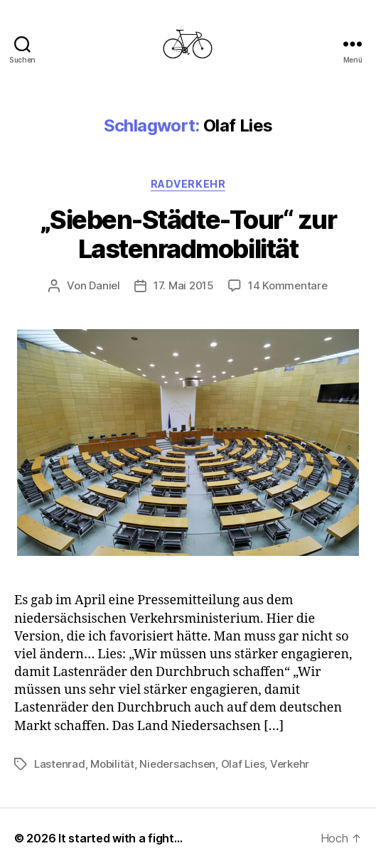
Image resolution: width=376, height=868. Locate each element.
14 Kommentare (288, 285)
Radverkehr (188, 184)
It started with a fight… (120, 838)
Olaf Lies (243, 764)
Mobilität (112, 764)
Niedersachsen (177, 764)
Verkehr (290, 764)
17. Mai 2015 (184, 285)
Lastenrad (60, 764)
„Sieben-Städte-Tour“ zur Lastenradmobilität (188, 234)
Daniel (104, 285)
